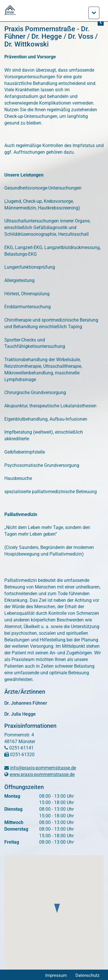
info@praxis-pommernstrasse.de (43, 768)
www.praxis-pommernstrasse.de (42, 774)
